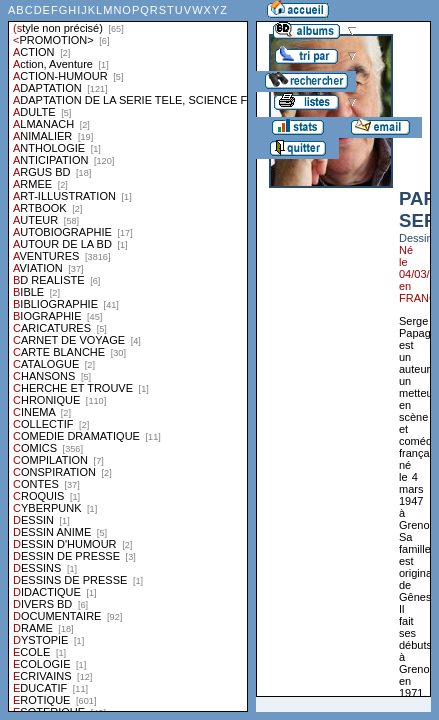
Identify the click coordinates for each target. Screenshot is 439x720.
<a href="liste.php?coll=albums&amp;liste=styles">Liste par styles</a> (128, 356)
